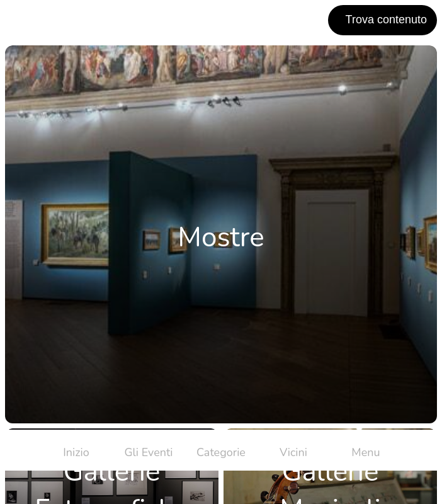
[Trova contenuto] (382, 20)
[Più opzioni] (366, 450)
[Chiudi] (20, 20)
